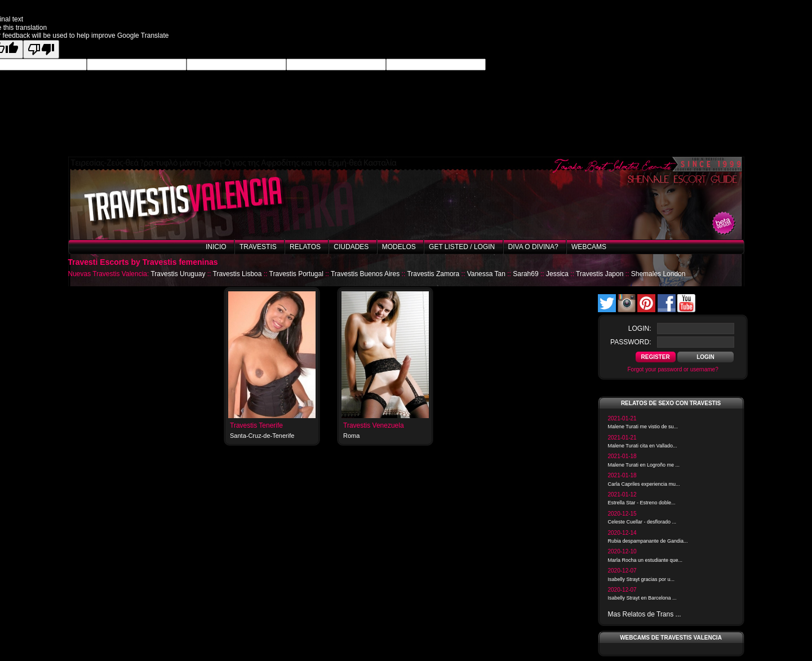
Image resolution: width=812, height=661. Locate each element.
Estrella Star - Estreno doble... (642, 503)
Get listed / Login (462, 247)
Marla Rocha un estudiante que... (645, 560)
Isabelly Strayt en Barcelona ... (642, 598)
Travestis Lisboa (238, 274)
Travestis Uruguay (178, 274)
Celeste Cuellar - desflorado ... (642, 522)
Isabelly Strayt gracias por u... (642, 579)
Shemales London (658, 274)
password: (631, 342)
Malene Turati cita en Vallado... (643, 446)
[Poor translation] (41, 49)
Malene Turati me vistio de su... (643, 427)
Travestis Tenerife (256, 425)
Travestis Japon (600, 274)
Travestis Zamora (433, 274)
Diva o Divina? (533, 247)
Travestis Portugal (296, 274)
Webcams (589, 247)
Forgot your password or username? (673, 369)
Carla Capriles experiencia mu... (644, 484)
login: (640, 329)
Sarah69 (525, 274)
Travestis (258, 247)
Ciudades (351, 247)
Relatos (305, 247)
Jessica (557, 274)
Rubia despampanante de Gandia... (648, 541)
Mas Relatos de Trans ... (645, 614)
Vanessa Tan (486, 274)
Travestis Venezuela (374, 425)
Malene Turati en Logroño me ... (644, 465)
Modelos (399, 247)
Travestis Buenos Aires (365, 274)
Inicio (216, 247)
